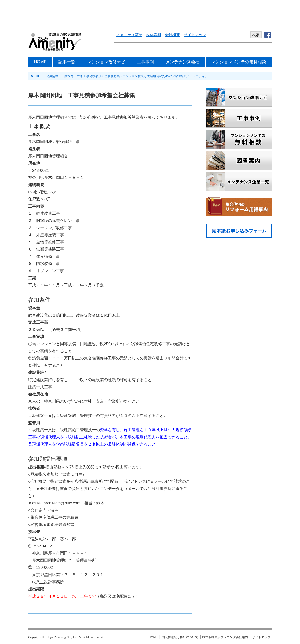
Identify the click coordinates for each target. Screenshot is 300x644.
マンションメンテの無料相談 (239, 62)
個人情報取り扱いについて (180, 637)
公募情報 (52, 76)
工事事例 (145, 62)
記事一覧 (67, 62)
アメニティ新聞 (129, 35)
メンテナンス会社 (183, 62)
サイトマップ (195, 35)
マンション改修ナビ (106, 62)
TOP (37, 76)
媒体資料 (154, 35)
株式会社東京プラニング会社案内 (225, 637)
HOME (40, 62)
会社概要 (172, 35)
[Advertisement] (150, 13)
